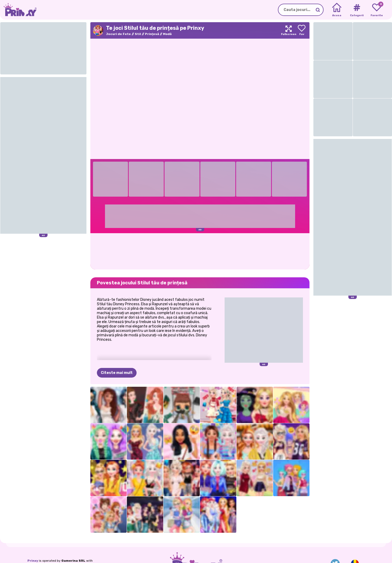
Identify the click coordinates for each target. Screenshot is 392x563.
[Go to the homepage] (18, 10)
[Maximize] (289, 30)
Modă (167, 34)
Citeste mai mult (117, 373)
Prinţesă (152, 34)
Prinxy (33, 561)
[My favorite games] (377, 10)
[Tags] (357, 10)
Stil (138, 34)
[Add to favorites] (302, 30)
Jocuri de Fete (118, 34)
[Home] (337, 10)
